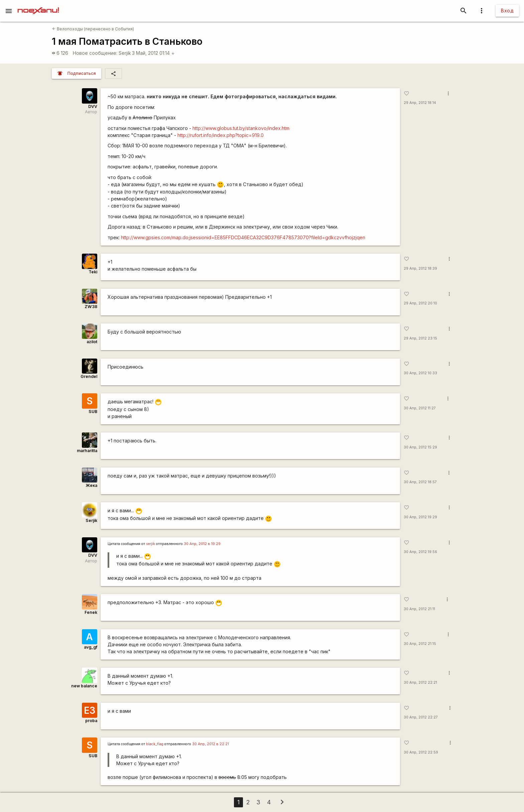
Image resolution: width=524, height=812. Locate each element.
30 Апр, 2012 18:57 (420, 482)
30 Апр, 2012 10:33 (420, 373)
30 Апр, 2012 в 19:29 (202, 544)
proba (91, 721)
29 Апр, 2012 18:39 (420, 268)
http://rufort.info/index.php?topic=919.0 (221, 135)
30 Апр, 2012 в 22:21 (211, 744)
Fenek (91, 612)
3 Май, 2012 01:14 (153, 53)
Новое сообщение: (95, 53)
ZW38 (91, 307)
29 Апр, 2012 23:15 (420, 338)
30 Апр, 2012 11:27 (420, 408)
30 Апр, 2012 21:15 (420, 644)
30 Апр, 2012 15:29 (420, 447)
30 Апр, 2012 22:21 (420, 683)
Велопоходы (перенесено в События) (93, 29)
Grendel (89, 376)
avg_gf (91, 647)
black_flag (155, 744)
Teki (93, 272)
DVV (93, 106)
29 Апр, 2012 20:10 (420, 303)
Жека (91, 485)
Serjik (125, 53)
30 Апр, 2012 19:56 (420, 552)
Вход (507, 11)
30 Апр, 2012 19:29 (420, 517)
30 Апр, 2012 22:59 (421, 752)
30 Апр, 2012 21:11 (419, 609)
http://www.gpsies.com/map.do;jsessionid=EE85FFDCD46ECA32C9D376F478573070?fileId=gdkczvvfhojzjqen (243, 237)
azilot (92, 342)
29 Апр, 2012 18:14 (420, 103)
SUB (93, 412)
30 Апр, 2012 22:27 (421, 717)
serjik (151, 544)
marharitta (87, 451)
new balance (84, 686)
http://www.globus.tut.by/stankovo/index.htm (241, 128)
